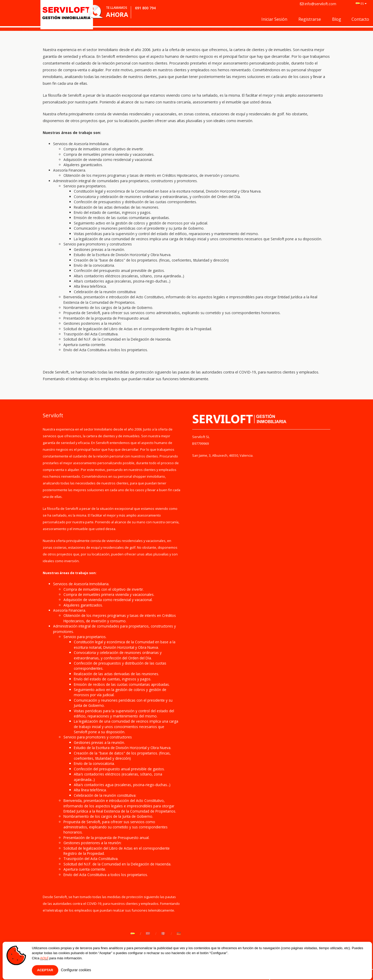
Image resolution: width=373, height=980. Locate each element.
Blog (337, 19)
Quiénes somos (56, 971)
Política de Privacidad (98, 971)
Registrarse (310, 19)
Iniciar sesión (274, 19)
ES (361, 3)
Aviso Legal (137, 971)
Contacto (360, 19)
